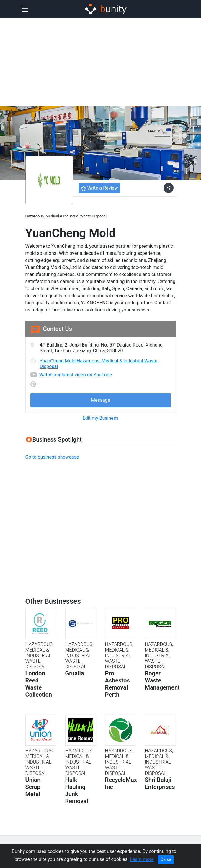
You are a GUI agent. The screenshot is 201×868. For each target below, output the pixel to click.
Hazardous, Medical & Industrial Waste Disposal (66, 216)
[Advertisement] (100, 62)
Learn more (142, 859)
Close (166, 859)
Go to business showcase (52, 457)
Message (100, 400)
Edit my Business (100, 418)
